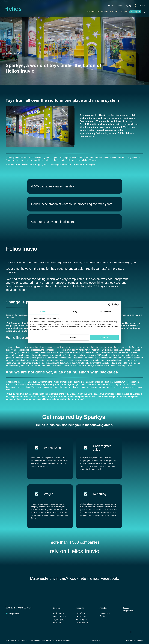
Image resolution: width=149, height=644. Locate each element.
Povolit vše (104, 337)
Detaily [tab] (74, 312)
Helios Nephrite (82, 629)
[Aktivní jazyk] (142, 6)
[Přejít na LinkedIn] (131, 641)
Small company (58, 622)
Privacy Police (105, 622)
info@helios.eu (15, 623)
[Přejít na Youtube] (136, 641)
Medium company (59, 625)
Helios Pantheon (82, 632)
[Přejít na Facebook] (126, 641)
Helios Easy (80, 622)
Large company (58, 629)
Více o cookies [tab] (106, 312)
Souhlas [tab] (43, 312)
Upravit (74, 337)
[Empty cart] (136, 6)
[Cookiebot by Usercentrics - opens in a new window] (110, 305)
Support (126, 617)
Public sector (57, 632)
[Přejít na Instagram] (142, 641)
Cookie (102, 625)
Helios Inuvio (22, 251)
